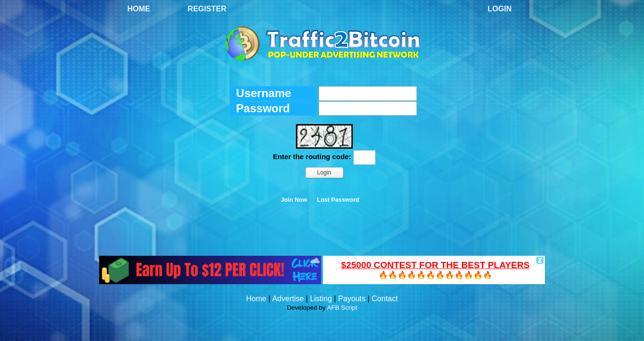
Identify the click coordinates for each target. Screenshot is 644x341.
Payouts (352, 299)
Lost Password (338, 200)
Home (139, 9)
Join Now (294, 200)
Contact (385, 299)
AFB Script (342, 308)
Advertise (288, 299)
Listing (321, 299)
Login (500, 9)
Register (207, 9)
